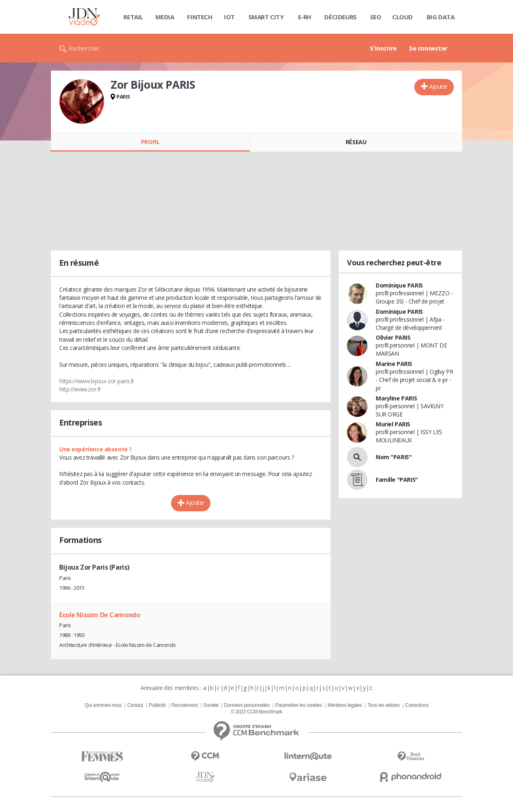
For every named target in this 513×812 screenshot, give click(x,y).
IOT (229, 17)
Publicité (157, 705)
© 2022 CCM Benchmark (256, 712)
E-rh (305, 17)
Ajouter (438, 86)
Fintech (200, 17)
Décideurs (340, 17)
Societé (211, 705)
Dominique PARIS (399, 285)
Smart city (266, 17)
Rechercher (84, 48)
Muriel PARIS (393, 424)
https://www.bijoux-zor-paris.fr (97, 381)
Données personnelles (247, 705)
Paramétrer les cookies (299, 705)
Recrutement (185, 705)
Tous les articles (384, 705)
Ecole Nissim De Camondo (99, 615)
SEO (376, 17)
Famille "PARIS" (397, 480)
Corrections (417, 705)
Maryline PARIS (396, 398)
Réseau (356, 142)
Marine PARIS (394, 364)
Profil (150, 142)
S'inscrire (383, 48)
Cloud (402, 17)
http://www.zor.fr (80, 389)
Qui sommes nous (103, 705)
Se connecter (428, 48)
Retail (133, 17)
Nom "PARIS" (394, 457)
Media (165, 17)
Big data (441, 17)
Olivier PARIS (393, 337)
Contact (135, 705)
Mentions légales (345, 705)
